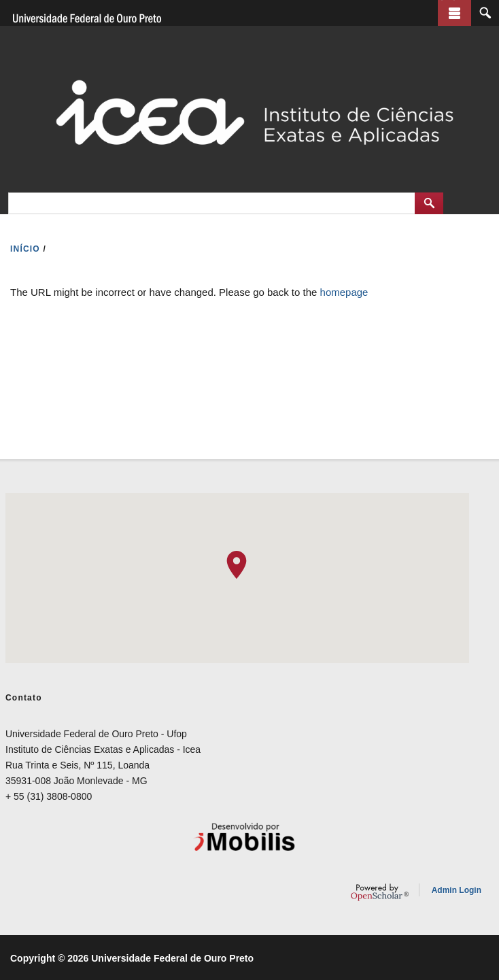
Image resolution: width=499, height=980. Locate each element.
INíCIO (25, 249)
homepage (344, 292)
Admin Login (457, 890)
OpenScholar (380, 892)
